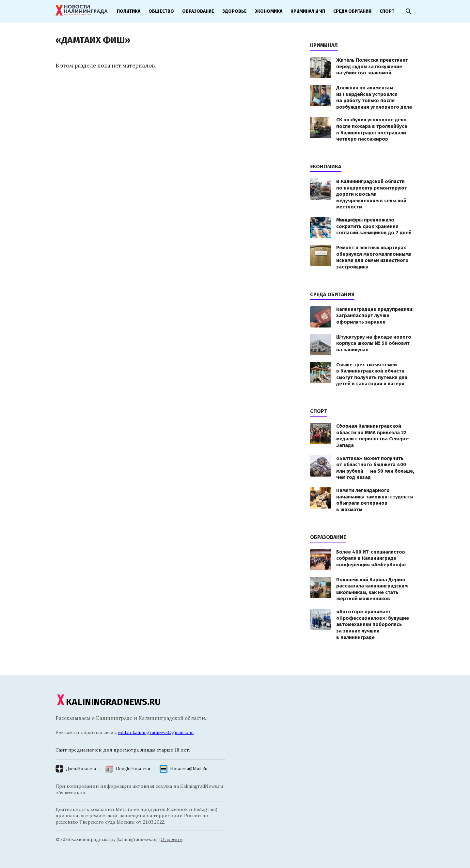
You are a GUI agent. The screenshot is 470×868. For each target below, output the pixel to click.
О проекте (172, 839)
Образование (198, 11)
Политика (129, 11)
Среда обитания (352, 11)
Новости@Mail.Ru (189, 769)
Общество (161, 11)
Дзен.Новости (81, 769)
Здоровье (235, 11)
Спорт (387, 11)
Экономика (269, 11)
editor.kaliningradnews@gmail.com (156, 732)
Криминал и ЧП (308, 11)
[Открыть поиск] (409, 11)
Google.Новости (133, 769)
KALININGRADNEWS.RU (108, 702)
